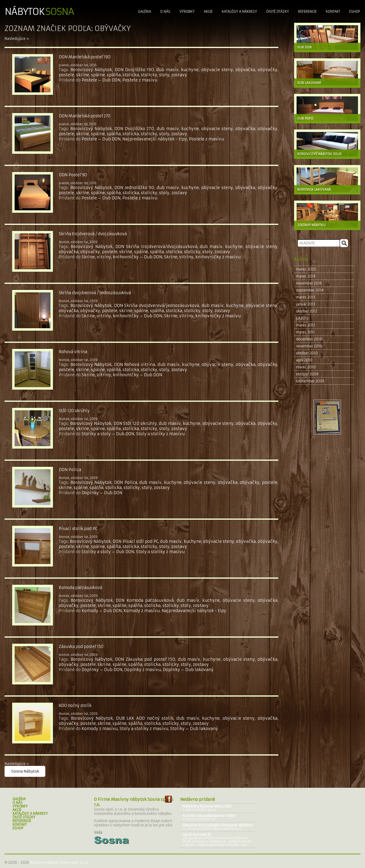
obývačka (245, 70)
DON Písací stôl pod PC (135, 541)
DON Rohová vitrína (135, 365)
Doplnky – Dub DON (102, 493)
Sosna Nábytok (25, 771)
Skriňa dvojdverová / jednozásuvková (95, 293)
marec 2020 (306, 269)
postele (66, 75)
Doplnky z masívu (143, 670)
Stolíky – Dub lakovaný (194, 729)
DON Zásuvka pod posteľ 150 (145, 659)
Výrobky (187, 12)
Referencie (307, 12)
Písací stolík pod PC (78, 529)
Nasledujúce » (17, 39)
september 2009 (310, 381)
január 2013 (306, 304)
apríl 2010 (304, 360)
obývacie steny (217, 70)
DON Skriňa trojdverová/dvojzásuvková (156, 247)
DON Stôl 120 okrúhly (135, 424)
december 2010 (309, 339)
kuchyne (190, 70)
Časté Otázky (278, 12)
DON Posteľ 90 (73, 175)
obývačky (268, 70)
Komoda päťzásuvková (80, 588)
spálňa (114, 75)
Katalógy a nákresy (239, 12)
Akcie (208, 12)
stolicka (131, 75)
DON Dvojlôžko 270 (134, 129)
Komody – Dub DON (102, 611)
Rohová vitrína (73, 352)
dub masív (167, 70)
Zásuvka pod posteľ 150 (81, 647)
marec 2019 (306, 276)
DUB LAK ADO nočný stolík (145, 718)
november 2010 (309, 346)
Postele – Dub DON (101, 80)
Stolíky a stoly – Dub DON (108, 434)
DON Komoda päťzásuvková (145, 600)
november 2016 (309, 283)
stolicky (149, 75)
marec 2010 (306, 367)
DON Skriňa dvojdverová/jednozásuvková (157, 306)
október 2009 (307, 374)
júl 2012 (302, 318)
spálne (98, 75)
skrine (83, 75)
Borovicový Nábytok (91, 70)
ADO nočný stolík (75, 706)
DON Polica (70, 470)
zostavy (179, 75)
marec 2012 (306, 325)
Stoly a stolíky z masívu (160, 434)
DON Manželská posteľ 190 (85, 57)
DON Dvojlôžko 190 (134, 70)
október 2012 (307, 311)
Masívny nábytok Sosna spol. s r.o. (59, 863)
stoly (164, 75)
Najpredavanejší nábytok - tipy (155, 139)
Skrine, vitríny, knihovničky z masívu (202, 257)
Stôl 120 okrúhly (74, 411)
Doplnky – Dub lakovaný (188, 670)
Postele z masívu (140, 80)
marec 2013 (306, 297)
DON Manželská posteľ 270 (85, 116)
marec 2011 (305, 332)
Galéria (145, 12)
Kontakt (333, 12)
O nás (165, 12)
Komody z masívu (142, 611)
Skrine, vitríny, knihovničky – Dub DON (122, 257)
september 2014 (310, 290)
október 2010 (307, 353)
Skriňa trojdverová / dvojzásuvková (93, 234)
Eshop (355, 12)
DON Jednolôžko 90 (134, 188)
